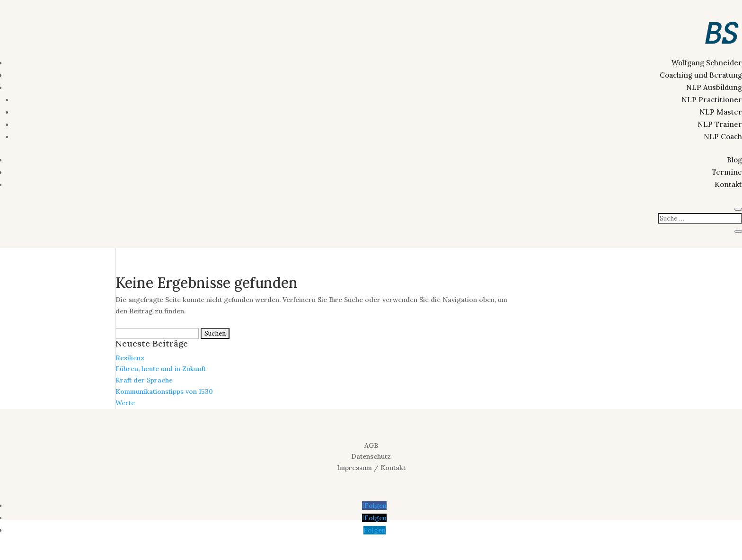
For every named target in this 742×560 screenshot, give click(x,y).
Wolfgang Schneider (707, 63)
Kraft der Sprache (144, 380)
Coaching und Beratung (701, 75)
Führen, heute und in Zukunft (161, 369)
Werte (125, 403)
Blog (734, 160)
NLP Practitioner (712, 100)
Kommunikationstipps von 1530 (164, 391)
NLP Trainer (720, 124)
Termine (727, 172)
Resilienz (130, 358)
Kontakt (728, 184)
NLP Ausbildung (714, 87)
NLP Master (721, 112)
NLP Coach (723, 137)
